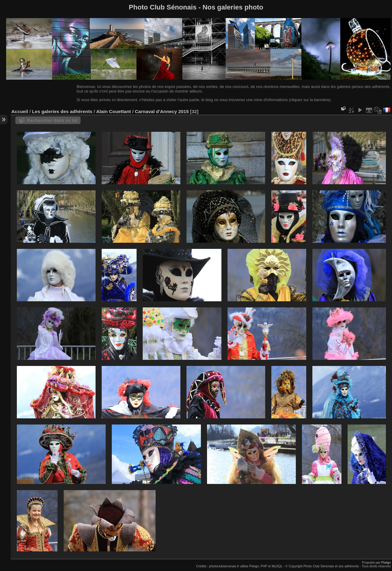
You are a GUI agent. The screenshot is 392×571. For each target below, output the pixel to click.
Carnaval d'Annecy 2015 (162, 111)
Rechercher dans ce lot (52, 120)
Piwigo (386, 562)
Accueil (20, 111)
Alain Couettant (114, 111)
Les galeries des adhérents (62, 111)
